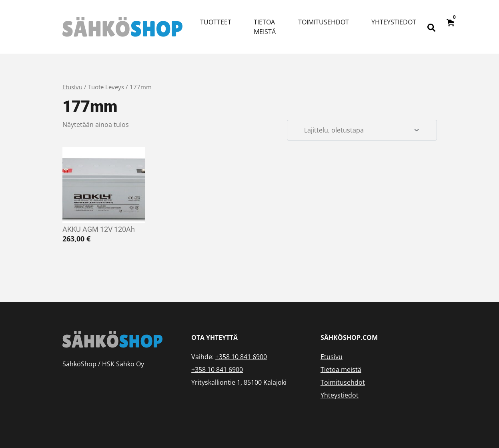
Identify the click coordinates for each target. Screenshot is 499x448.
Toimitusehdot (324, 22)
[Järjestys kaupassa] (362, 130)
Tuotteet (216, 22)
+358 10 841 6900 (241, 357)
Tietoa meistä (265, 27)
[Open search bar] (431, 27)
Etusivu (72, 87)
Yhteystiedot (394, 22)
